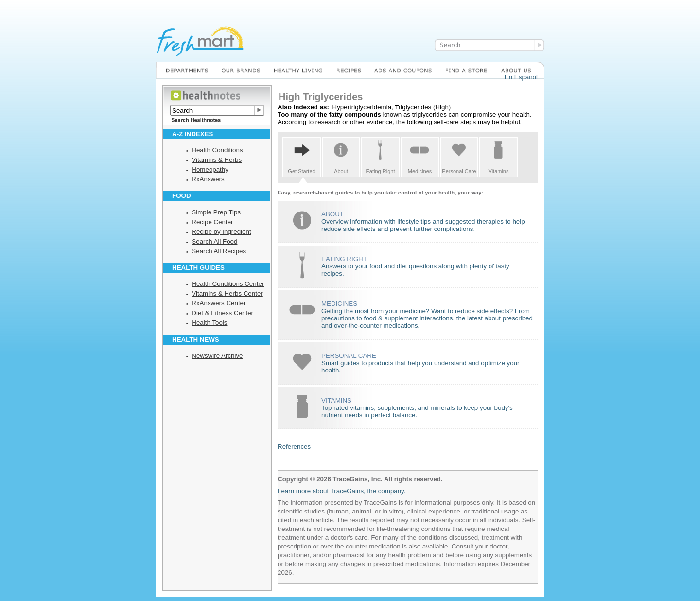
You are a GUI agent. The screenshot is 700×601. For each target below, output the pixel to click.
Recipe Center (212, 222)
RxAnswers (208, 179)
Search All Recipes (219, 251)
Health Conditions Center (228, 284)
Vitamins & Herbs (217, 160)
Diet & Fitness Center (222, 313)
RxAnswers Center (219, 303)
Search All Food (214, 241)
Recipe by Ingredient (221, 232)
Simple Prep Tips (216, 212)
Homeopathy (210, 169)
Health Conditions (217, 150)
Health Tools (209, 323)
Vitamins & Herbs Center (227, 293)
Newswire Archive (217, 356)
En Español (521, 77)
